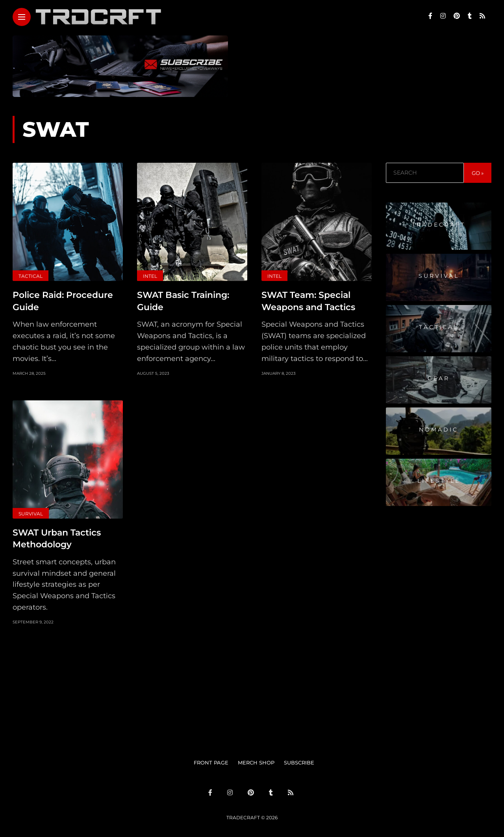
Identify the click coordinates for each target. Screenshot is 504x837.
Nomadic (439, 430)
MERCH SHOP (256, 759)
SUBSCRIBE (299, 759)
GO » (478, 173)
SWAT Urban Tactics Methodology (57, 536)
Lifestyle (439, 481)
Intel (150, 276)
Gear (439, 378)
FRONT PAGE (211, 759)
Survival (31, 512)
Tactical (31, 276)
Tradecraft (439, 225)
